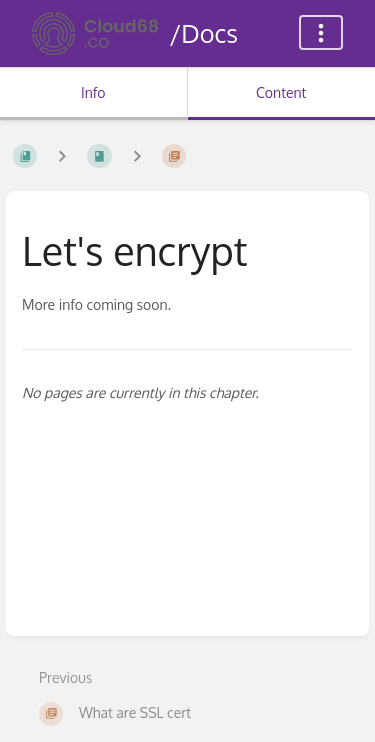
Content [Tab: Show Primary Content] (281, 92)
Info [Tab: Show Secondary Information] (93, 92)
